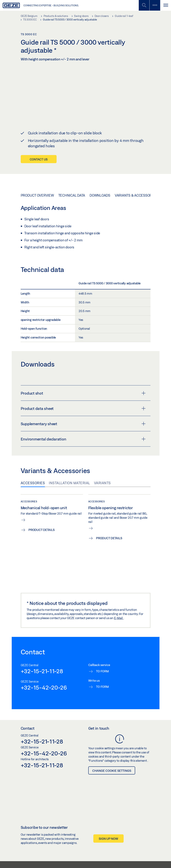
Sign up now (108, 818)
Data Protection (101, 860)
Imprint (147, 860)
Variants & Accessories (136, 175)
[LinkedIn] (153, 850)
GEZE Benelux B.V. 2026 (15, 860)
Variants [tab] (102, 462)
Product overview (37, 175)
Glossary (136, 860)
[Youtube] (165, 850)
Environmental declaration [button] (83, 419)
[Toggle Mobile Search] (144, 5)
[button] (142, 851)
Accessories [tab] (33, 462)
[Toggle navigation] (166, 5)
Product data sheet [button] (83, 388)
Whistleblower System (42, 860)
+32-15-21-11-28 (42, 650)
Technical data (72, 175)
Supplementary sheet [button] (83, 403)
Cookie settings (120, 860)
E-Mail (119, 597)
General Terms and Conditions (73, 860)
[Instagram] (159, 850)
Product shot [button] (83, 373)
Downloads (100, 175)
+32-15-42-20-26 (44, 667)
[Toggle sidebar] (155, 5)
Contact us (39, 139)
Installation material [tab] (69, 462)
